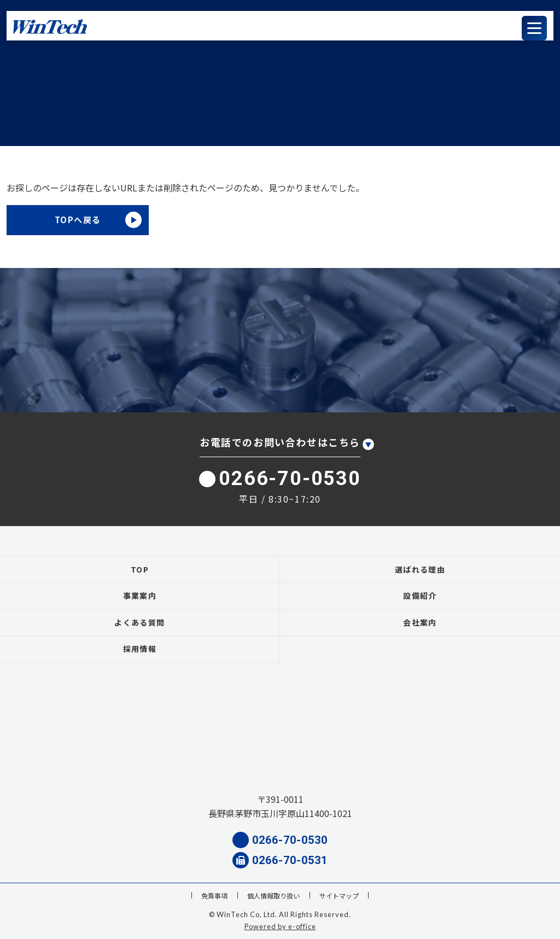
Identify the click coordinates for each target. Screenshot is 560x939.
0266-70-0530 (280, 479)
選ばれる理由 (420, 569)
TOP (140, 569)
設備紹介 (420, 596)
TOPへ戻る (78, 220)
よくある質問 (139, 622)
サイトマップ (339, 896)
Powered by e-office (280, 926)
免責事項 (214, 896)
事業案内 (140, 596)
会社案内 (420, 622)
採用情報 (140, 649)
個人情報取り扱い (273, 896)
